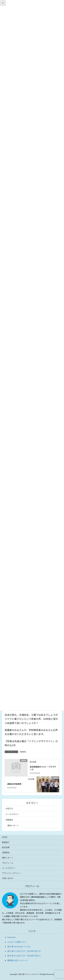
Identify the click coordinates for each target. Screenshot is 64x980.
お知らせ (9, 808)
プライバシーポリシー (11, 873)
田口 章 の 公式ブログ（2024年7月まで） (25, 956)
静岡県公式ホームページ (18, 960)
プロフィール (8, 863)
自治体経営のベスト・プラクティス (43, 768)
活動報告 (23, 752)
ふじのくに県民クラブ (17, 942)
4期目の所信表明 (14, 784)
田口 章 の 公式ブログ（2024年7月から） (25, 951)
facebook (11, 937)
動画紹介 (6, 842)
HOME (5, 837)
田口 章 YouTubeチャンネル (19, 946)
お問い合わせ (8, 878)
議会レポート (13, 825)
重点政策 (6, 847)
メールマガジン (12, 814)
